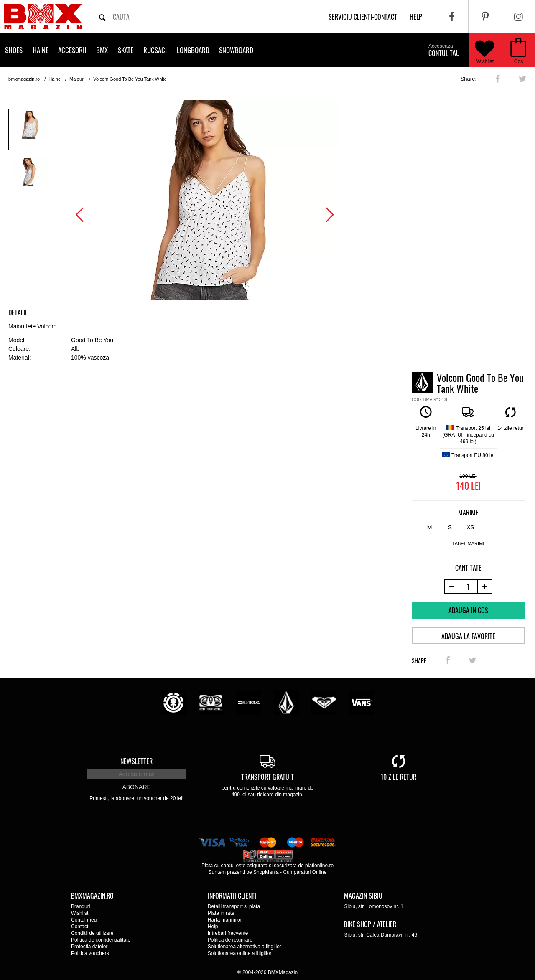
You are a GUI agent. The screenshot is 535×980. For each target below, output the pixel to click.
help (416, 17)
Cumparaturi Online (305, 872)
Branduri (80, 906)
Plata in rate (221, 913)
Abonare (136, 787)
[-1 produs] (452, 586)
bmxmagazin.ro (24, 79)
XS (470, 527)
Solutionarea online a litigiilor (240, 953)
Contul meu (84, 920)
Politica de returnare (230, 940)
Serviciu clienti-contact (363, 17)
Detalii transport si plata (234, 906)
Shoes (14, 50)
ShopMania (266, 872)
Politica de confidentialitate (101, 940)
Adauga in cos (468, 610)
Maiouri (77, 79)
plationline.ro (319, 866)
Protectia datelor (89, 947)
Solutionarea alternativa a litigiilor (245, 947)
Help (213, 927)
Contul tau (444, 51)
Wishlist (484, 50)
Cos (518, 61)
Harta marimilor (225, 920)
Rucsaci (155, 50)
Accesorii (72, 50)
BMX (102, 50)
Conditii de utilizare (92, 933)
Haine (41, 50)
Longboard (193, 50)
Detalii (18, 312)
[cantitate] (468, 586)
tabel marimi (468, 543)
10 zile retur (399, 777)
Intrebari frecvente (228, 933)
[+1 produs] (485, 586)
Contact (80, 927)
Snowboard (236, 50)
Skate (126, 50)
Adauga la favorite (468, 636)
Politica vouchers (90, 953)
